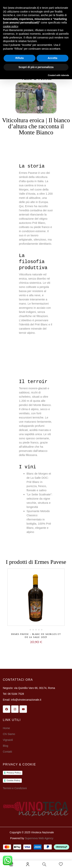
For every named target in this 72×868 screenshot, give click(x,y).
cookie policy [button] (11, 26)
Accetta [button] (53, 58)
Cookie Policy (13, 780)
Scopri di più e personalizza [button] (36, 67)
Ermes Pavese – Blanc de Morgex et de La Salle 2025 (36, 636)
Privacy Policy (14, 773)
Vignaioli (8, 740)
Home (6, 728)
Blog (5, 746)
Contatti (7, 752)
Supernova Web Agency (39, 838)
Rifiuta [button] (20, 58)
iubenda (65, 75)
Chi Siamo (9, 734)
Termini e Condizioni (15, 788)
